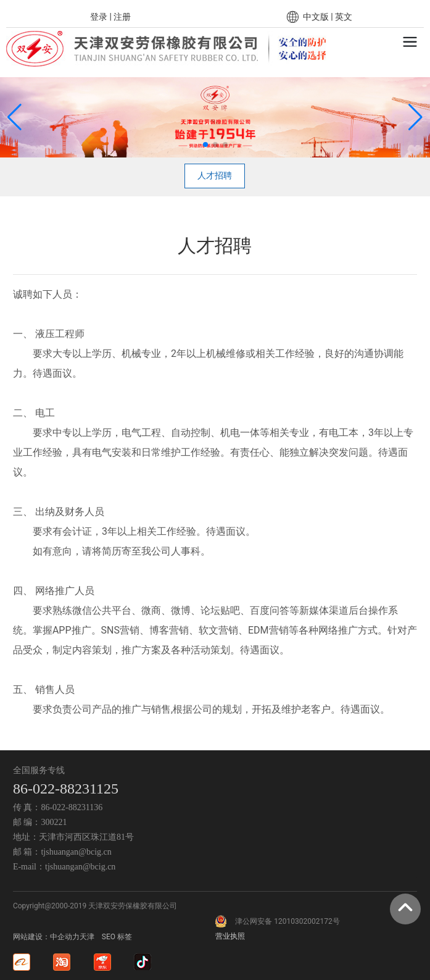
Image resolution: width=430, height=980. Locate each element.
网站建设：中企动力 (46, 937)
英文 (344, 17)
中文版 (316, 17)
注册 (122, 17)
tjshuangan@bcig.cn (76, 852)
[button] (205, 144)
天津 (87, 937)
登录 (100, 17)
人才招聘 (215, 175)
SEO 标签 (117, 937)
